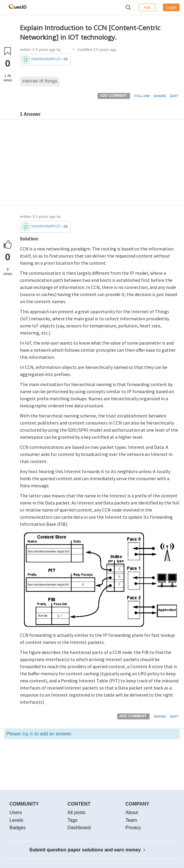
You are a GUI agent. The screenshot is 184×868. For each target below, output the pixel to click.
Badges (18, 828)
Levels (16, 820)
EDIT (174, 96)
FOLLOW (142, 96)
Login (171, 7)
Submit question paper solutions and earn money (87, 850)
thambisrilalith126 (46, 59)
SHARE (160, 96)
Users (16, 812)
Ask (147, 7)
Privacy (133, 828)
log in (28, 734)
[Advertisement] (100, 164)
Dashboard (79, 828)
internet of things (40, 81)
